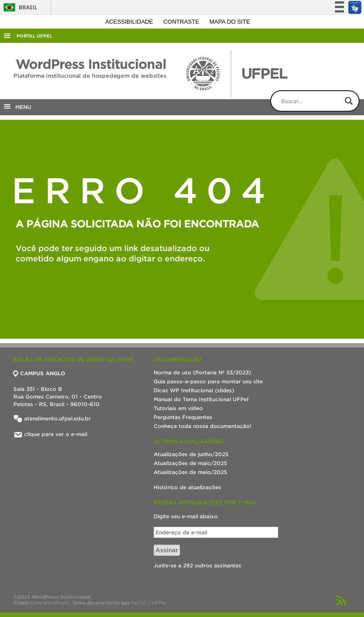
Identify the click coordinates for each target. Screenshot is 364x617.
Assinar (167, 550)
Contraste (182, 22)
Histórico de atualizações (187, 487)
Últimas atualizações (188, 441)
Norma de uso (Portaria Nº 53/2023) (202, 372)
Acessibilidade (130, 22)
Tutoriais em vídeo (178, 408)
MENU (17, 106)
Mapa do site (230, 22)
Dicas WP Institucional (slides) (194, 390)
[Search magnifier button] (349, 101)
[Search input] (322, 101)
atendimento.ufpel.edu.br (52, 418)
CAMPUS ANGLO (39, 373)
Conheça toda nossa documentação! (203, 426)
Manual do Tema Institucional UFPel (201, 399)
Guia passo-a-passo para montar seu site (208, 381)
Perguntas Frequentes (183, 417)
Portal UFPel (34, 36)
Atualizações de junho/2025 (191, 454)
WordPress (56, 603)
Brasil (19, 7)
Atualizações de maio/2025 (190, 463)
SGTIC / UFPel (149, 603)
